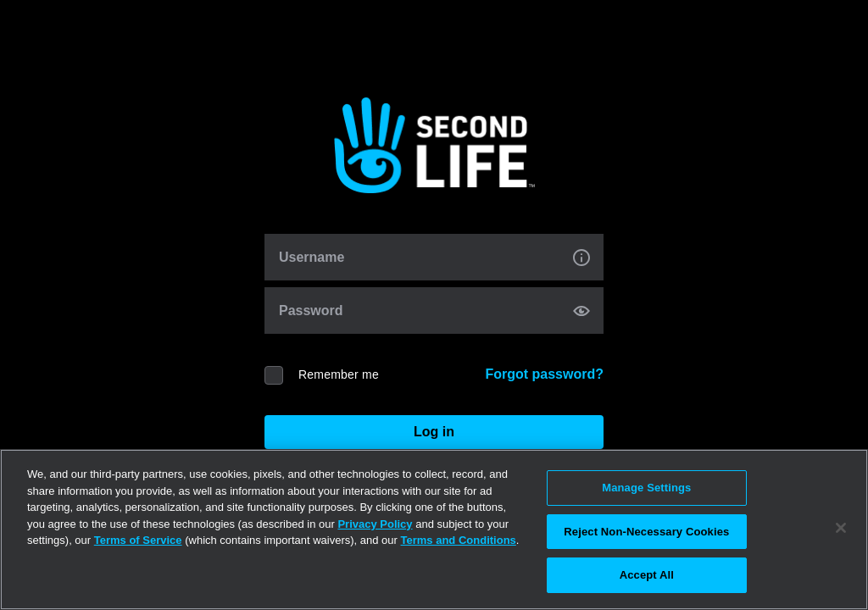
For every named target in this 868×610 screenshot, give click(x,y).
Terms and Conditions (459, 540)
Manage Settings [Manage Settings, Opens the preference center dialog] (646, 488)
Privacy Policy (375, 524)
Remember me (339, 374)
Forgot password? (544, 374)
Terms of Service (138, 540)
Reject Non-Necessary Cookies (646, 532)
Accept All (647, 575)
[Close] (841, 528)
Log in (434, 432)
